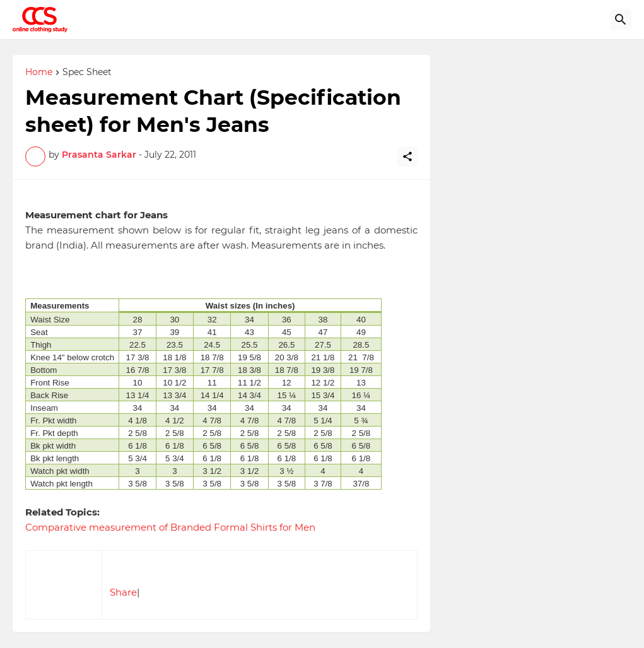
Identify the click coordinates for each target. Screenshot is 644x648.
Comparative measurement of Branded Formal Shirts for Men (170, 527)
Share (123, 592)
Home (39, 73)
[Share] (407, 156)
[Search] (621, 20)
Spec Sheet (87, 73)
